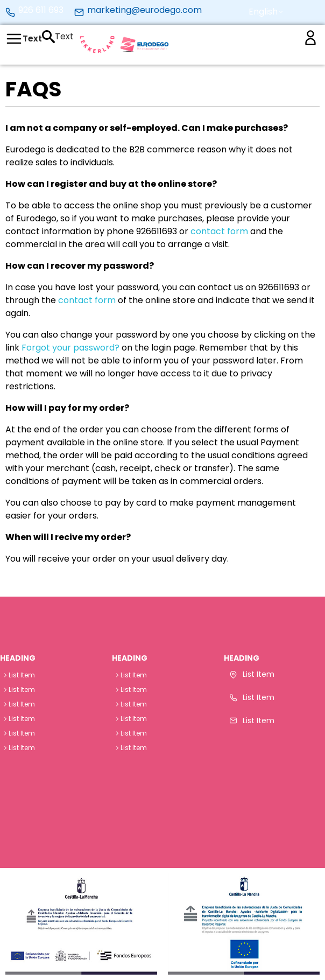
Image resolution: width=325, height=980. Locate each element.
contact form (219, 231)
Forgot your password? (70, 348)
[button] (263, 12)
